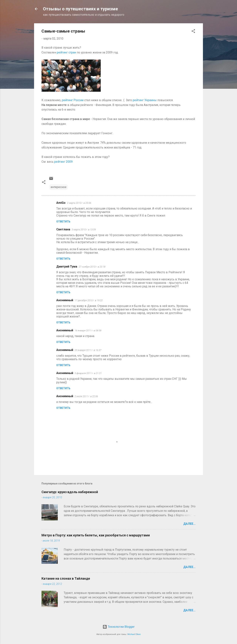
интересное (59, 187)
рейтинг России (73, 100)
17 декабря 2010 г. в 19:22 (89, 300)
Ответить (63, 222)
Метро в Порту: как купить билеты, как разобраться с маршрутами (96, 535)
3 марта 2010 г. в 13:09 (84, 230)
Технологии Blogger (119, 627)
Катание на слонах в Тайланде (66, 578)
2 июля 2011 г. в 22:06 (86, 396)
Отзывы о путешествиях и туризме (80, 9)
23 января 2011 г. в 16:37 (88, 350)
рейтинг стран (66, 52)
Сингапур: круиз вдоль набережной (70, 492)
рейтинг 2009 (63, 162)
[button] (193, 32)
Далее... (189, 524)
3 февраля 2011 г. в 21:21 (88, 373)
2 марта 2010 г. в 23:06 (79, 203)
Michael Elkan (134, 634)
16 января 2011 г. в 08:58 (88, 331)
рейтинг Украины (145, 100)
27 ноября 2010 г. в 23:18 (92, 267)
